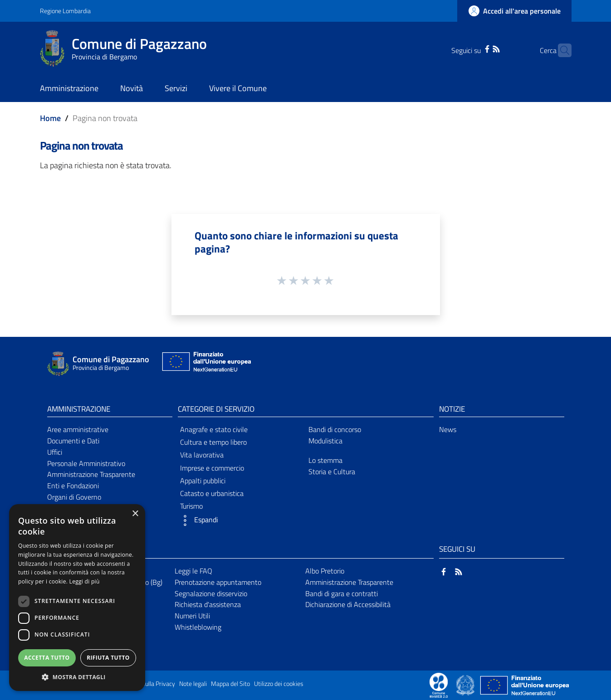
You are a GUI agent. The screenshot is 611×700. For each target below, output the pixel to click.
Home (50, 118)
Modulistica (325, 441)
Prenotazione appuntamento (218, 582)
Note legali (193, 684)
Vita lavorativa (202, 455)
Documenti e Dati (73, 441)
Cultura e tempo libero (213, 442)
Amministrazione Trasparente (91, 474)
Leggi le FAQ (193, 571)
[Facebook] (473, 48)
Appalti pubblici (203, 481)
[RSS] (482, 48)
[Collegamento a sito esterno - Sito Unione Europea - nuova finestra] (205, 364)
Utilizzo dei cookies (279, 684)
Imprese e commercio (212, 468)
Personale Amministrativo (86, 463)
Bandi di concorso (335, 429)
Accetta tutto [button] (47, 658)
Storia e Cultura (332, 472)
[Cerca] (561, 50)
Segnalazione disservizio (211, 593)
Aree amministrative (78, 429)
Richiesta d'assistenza (208, 604)
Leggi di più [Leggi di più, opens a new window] (85, 581)
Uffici (55, 452)
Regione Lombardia (65, 11)
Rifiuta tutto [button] (108, 658)
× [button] (135, 514)
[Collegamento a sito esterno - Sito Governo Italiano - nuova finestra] (466, 685)
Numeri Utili (192, 616)
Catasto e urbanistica (212, 493)
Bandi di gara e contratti (342, 593)
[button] (240, 520)
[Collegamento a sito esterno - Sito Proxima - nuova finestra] (439, 685)
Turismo (191, 506)
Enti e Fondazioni (73, 486)
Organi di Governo (74, 497)
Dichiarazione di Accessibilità (348, 604)
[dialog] (77, 598)
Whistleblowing (198, 627)
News (448, 429)
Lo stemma (325, 460)
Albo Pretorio (325, 571)
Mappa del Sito (230, 684)
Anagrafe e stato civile (214, 429)
